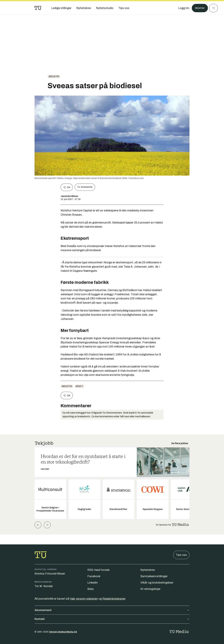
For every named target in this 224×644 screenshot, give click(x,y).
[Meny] (213, 8)
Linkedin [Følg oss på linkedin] (93, 583)
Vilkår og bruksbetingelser (157, 583)
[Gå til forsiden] (38, 8)
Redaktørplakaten (114, 599)
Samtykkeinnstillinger (154, 576)
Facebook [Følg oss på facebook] (94, 576)
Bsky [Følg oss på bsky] (91, 589)
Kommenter (85, 187)
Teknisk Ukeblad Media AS (63, 632)
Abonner (199, 8)
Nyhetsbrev (148, 570)
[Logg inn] (183, 8)
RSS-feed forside (98, 570)
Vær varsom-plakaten (84, 599)
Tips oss (181, 555)
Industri (54, 76)
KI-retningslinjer (150, 589)
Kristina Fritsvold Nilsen (50, 574)
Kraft (79, 386)
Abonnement (112, 610)
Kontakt (112, 619)
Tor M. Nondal (44, 586)
